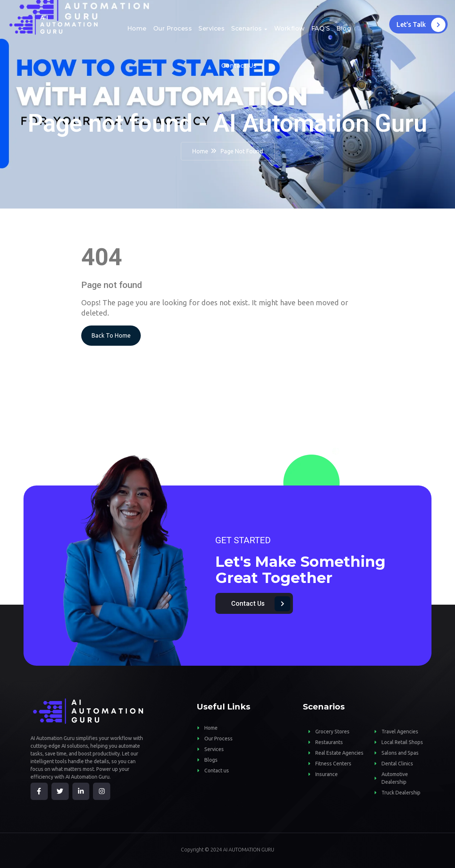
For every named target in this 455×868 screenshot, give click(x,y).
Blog (344, 29)
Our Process (173, 29)
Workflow (289, 29)
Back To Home (111, 335)
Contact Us (239, 66)
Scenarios (247, 29)
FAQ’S (321, 29)
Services (212, 29)
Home (137, 29)
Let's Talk (421, 25)
